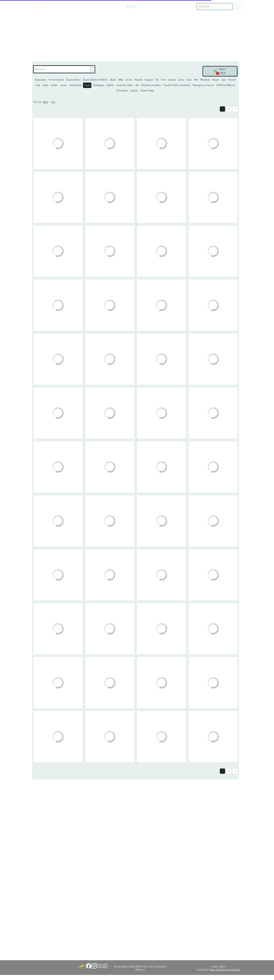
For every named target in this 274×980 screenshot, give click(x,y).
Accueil (94, 6)
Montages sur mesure (203, 85)
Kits (137, 85)
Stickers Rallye (147, 91)
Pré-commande (56, 80)
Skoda (46, 85)
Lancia (181, 80)
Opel (224, 80)
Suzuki (63, 85)
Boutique (131, 6)
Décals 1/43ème (73, 80)
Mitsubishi (205, 80)
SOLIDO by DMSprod (226, 85)
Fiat (157, 80)
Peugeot (149, 80)
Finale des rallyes (125, 85)
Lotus (189, 80)
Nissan (216, 80)
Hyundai (172, 80)
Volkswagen (99, 85)
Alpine (113, 80)
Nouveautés (40, 80)
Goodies (134, 91)
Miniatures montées (151, 85)
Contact (150, 6)
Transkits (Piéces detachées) (177, 85)
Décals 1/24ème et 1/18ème (95, 80)
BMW (121, 80)
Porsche (232, 80)
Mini (196, 80)
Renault (138, 80)
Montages (112, 6)
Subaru (54, 85)
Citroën (129, 80)
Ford (163, 80)
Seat (38, 85)
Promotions (122, 91)
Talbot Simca (75, 85)
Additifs (110, 85)
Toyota (87, 85)
